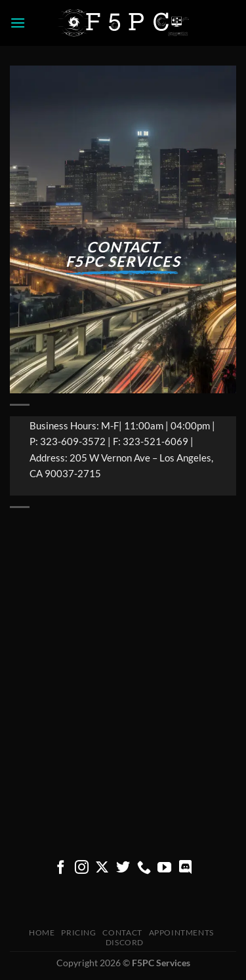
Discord (125, 942)
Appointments (181, 932)
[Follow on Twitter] (123, 868)
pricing (78, 932)
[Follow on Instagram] (82, 868)
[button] (18, 23)
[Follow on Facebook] (61, 868)
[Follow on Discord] (185, 868)
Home (42, 932)
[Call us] (144, 868)
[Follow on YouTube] (164, 868)
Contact (122, 932)
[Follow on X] (102, 868)
